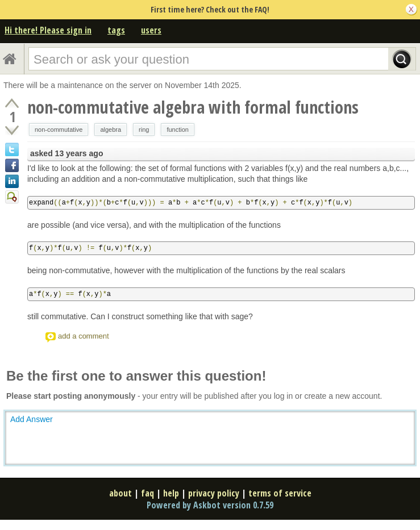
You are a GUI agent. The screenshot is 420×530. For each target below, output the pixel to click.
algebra (111, 130)
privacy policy (214, 493)
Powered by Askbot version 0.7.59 (210, 505)
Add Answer (32, 419)
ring (144, 130)
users (151, 30)
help (171, 493)
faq (147, 493)
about (120, 493)
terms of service (280, 493)
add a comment (84, 336)
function (178, 130)
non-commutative (59, 130)
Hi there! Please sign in (48, 30)
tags (116, 30)
